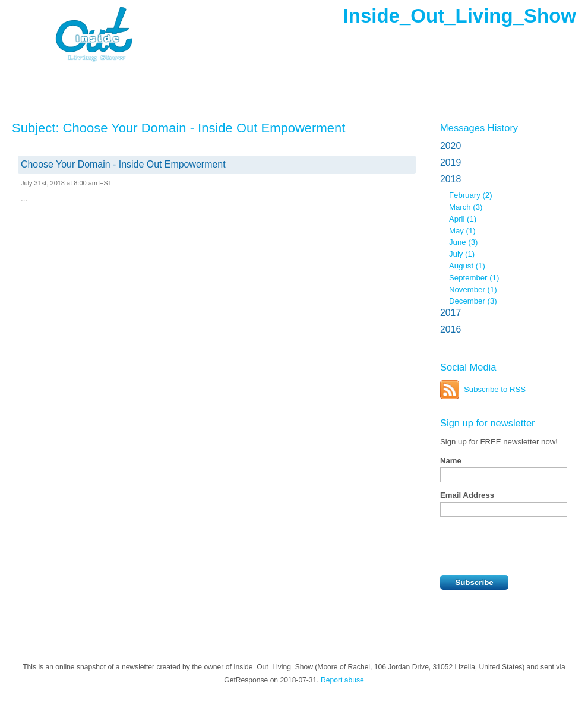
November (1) (473, 290)
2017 (451, 313)
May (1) (462, 231)
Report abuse (342, 680)
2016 (451, 329)
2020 (451, 146)
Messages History (479, 128)
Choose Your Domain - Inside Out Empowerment (123, 164)
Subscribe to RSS (495, 389)
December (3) (473, 301)
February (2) (471, 195)
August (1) (467, 266)
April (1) (463, 219)
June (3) (463, 242)
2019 (451, 162)
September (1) (474, 278)
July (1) (462, 254)
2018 (451, 179)
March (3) (466, 207)
